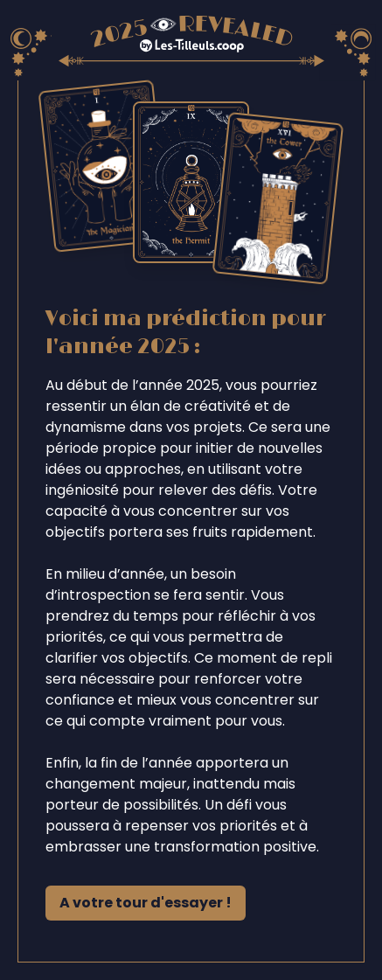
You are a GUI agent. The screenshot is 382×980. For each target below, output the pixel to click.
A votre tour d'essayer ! (146, 903)
